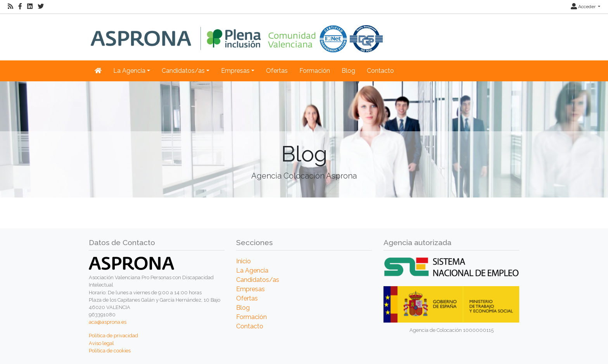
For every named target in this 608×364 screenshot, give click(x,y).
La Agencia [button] (129, 71)
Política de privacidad (113, 336)
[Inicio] (237, 33)
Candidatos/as (258, 280)
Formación (315, 71)
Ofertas (277, 71)
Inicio (244, 261)
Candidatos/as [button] (183, 71)
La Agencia (252, 270)
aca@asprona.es (108, 322)
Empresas (250, 289)
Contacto (380, 71)
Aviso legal (101, 343)
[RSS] (10, 7)
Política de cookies (110, 351)
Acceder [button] (584, 7)
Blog (348, 71)
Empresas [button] (235, 71)
